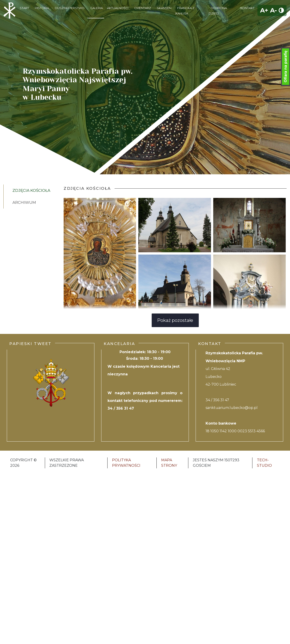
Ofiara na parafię (286, 67)
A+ (264, 10)
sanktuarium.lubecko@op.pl (232, 408)
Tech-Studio (264, 463)
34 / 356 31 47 (121, 408)
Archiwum (24, 202)
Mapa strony (169, 463)
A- (273, 10)
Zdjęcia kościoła (31, 190)
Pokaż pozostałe (175, 320)
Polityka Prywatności (126, 463)
